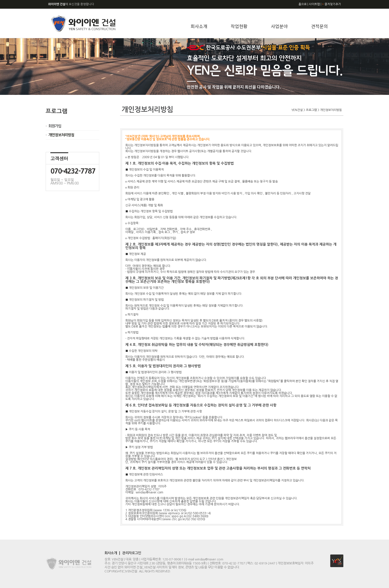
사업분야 (279, 26)
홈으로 (303, 4)
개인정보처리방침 (61, 135)
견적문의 (320, 26)
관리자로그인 (132, 553)
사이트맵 (314, 4)
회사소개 (199, 26)
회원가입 (55, 126)
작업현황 (239, 26)
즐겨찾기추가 (331, 4)
